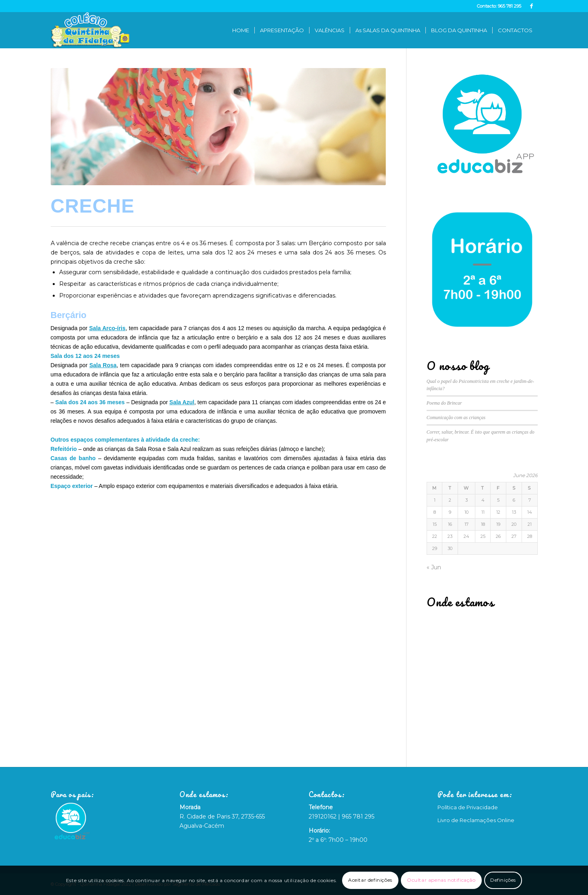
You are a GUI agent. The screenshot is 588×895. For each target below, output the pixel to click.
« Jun (434, 567)
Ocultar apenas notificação (441, 880)
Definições (503, 880)
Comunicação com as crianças (456, 418)
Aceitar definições (370, 880)
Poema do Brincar (444, 403)
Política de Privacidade (468, 807)
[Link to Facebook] (532, 6)
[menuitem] (241, 30)
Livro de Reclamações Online (476, 820)
